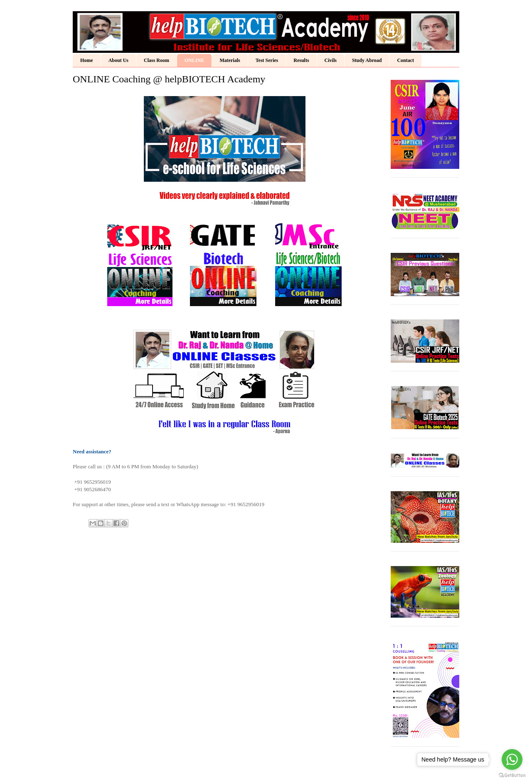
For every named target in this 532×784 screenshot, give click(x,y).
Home (87, 60)
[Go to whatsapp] (512, 759)
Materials (230, 60)
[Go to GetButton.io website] (512, 775)
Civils (331, 60)
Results (301, 60)
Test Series (267, 60)
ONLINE (194, 60)
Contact (405, 60)
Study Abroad (367, 60)
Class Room (156, 60)
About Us (118, 60)
